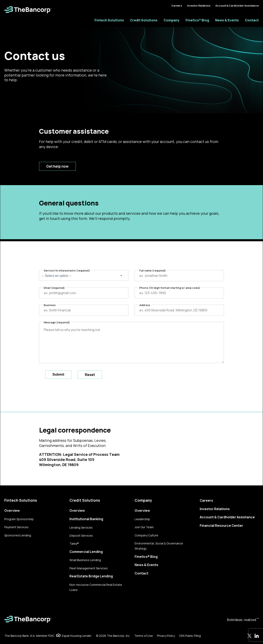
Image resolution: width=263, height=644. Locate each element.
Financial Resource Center (221, 526)
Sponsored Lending (18, 535)
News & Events (227, 20)
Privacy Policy (166, 636)
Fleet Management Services (89, 568)
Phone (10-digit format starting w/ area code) (170, 288)
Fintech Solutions (109, 20)
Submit (58, 374)
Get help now (57, 166)
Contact (252, 20)
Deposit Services (81, 536)
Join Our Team (144, 527)
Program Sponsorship (19, 519)
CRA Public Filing (190, 636)
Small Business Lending (85, 560)
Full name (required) (153, 270)
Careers (177, 6)
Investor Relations (199, 6)
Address (145, 305)
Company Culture (146, 535)
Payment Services (16, 527)
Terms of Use (144, 636)
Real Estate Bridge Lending (91, 576)
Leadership (142, 519)
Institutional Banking (86, 519)
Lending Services (81, 527)
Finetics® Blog (197, 20)
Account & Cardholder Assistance (237, 6)
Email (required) (54, 288)
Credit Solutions (144, 20)
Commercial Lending (86, 552)
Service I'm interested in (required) (67, 270)
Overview (12, 511)
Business (50, 305)
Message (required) (57, 322)
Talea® (74, 544)
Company (171, 20)
